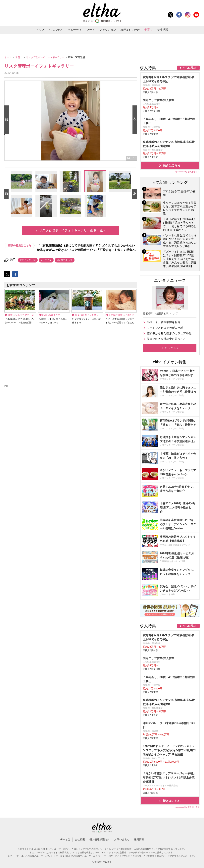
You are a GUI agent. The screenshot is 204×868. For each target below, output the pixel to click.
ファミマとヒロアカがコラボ (165, 328)
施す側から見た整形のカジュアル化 (169, 333)
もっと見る (172, 348)
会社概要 (80, 839)
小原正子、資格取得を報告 (164, 322)
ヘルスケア (56, 30)
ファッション (108, 30)
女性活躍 (163, 30)
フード (91, 30)
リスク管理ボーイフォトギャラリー (46, 57)
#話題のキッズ (65, 260)
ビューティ (75, 30)
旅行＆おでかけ (130, 30)
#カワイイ (46, 260)
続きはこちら (172, 165)
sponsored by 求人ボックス (187, 172)
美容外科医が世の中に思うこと (166, 339)
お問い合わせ (122, 839)
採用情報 (139, 839)
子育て (148, 30)
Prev (7, 120)
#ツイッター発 (28, 260)
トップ (40, 30)
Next (136, 120)
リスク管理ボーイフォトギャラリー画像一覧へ (73, 230)
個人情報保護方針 (100, 839)
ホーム (8, 57)
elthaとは (65, 839)
